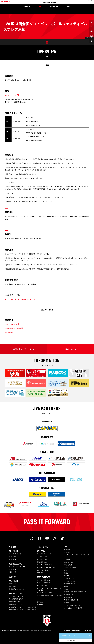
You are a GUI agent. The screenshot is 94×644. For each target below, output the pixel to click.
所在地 (50, 631)
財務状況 (67, 576)
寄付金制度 (67, 549)
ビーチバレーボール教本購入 (45, 593)
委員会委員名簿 (69, 595)
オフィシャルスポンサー (71, 581)
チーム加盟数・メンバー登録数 (73, 608)
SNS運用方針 (21, 631)
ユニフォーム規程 (42, 557)
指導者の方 (40, 602)
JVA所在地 (67, 559)
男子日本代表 (13, 557)
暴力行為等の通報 (43, 631)
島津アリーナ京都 (11, 95)
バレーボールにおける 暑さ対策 (46, 567)
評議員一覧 (67, 589)
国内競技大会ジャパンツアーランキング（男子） (23, 607)
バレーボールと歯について (45, 565)
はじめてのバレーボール (44, 554)
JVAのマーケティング (70, 568)
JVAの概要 (67, 552)
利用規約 (14, 631)
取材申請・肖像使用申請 (71, 600)
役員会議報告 (68, 597)
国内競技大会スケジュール (16, 589)
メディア (77, 1)
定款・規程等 (68, 565)
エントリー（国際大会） (44, 583)
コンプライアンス (69, 578)
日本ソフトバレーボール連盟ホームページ (19, 299)
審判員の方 (40, 605)
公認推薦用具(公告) (70, 584)
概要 (47, 42)
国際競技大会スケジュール (16, 602)
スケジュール (13, 584)
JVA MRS (83, 1)
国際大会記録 (13, 586)
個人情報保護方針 (7, 631)
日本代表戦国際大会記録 (16, 599)
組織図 (66, 586)
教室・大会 (40, 573)
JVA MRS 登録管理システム (72, 605)
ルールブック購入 (42, 559)
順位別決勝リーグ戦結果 (13, 328)
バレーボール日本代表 (15, 554)
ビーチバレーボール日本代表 (17, 567)
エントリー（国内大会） (44, 580)
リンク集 (27, 631)
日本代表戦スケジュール (16, 596)
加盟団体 (67, 573)
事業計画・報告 (69, 562)
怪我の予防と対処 (42, 562)
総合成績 (8, 332)
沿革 (65, 570)
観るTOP (12, 577)
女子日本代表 (13, 559)
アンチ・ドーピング (43, 570)
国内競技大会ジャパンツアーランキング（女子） (23, 610)
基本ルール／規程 (42, 585)
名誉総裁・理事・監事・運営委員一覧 (75, 592)
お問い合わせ (34, 631)
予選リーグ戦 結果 (11, 324)
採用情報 (67, 603)
